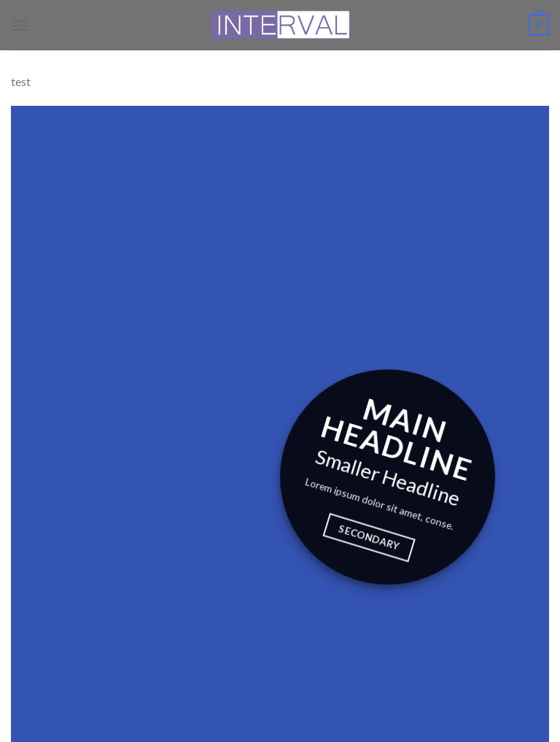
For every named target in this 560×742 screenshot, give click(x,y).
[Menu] (20, 25)
